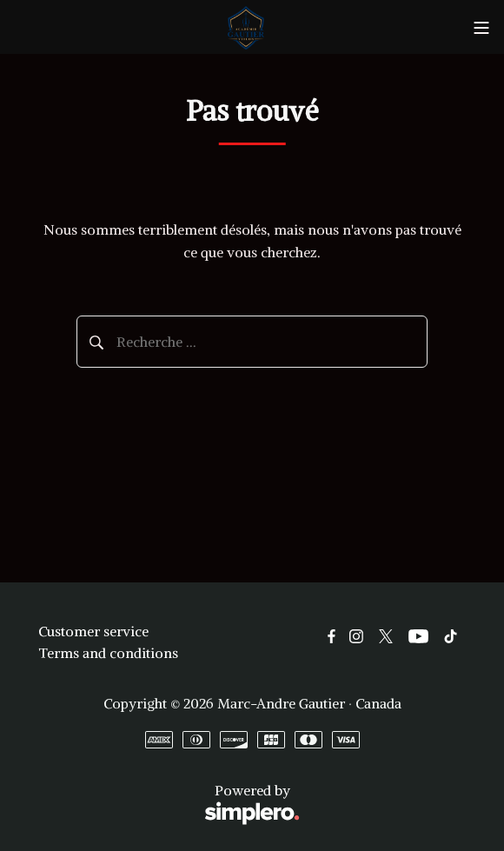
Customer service (93, 631)
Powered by (169, 804)
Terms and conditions (108, 653)
